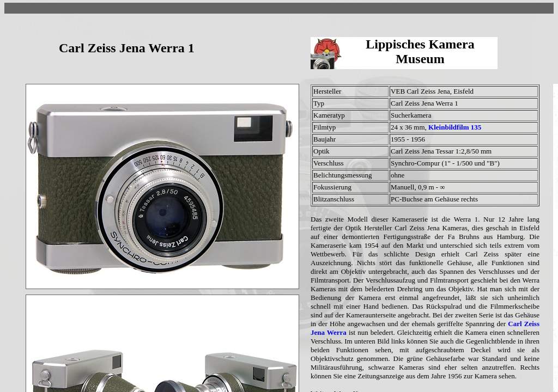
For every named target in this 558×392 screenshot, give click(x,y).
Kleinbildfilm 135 (455, 127)
